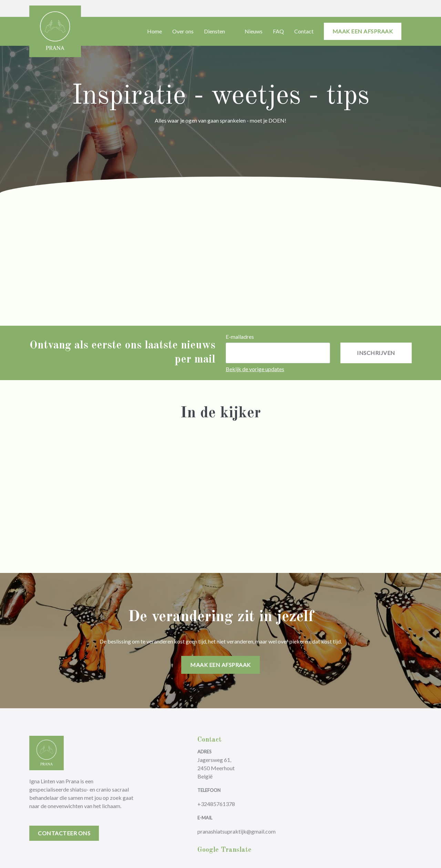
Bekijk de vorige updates (255, 369)
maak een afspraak (363, 31)
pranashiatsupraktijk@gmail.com (237, 831)
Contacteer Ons (64, 833)
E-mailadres (240, 337)
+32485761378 (216, 804)
